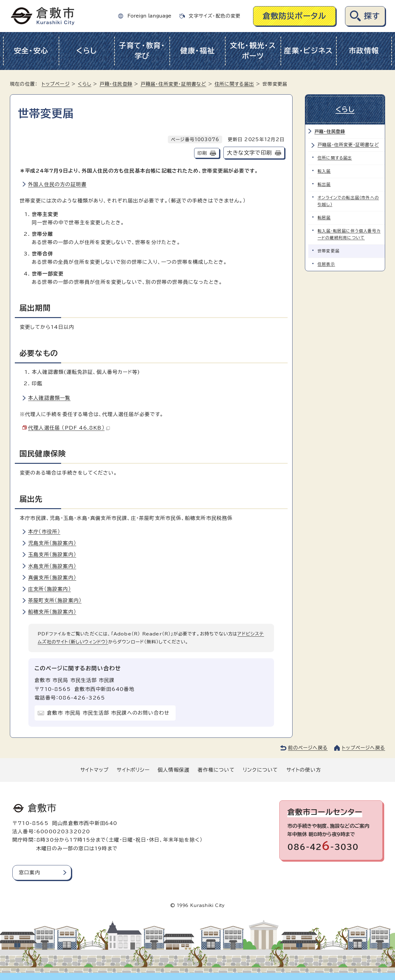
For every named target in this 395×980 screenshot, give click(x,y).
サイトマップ (94, 770)
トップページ (56, 84)
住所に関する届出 (234, 84)
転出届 (324, 184)
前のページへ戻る (308, 748)
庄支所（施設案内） (50, 589)
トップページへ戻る (364, 748)
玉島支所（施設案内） (52, 554)
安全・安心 (31, 51)
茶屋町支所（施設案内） (55, 600)
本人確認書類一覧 (49, 398)
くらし (87, 51)
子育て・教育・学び (142, 51)
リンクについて (260, 770)
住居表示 (326, 264)
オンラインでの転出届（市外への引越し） (348, 201)
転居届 (324, 218)
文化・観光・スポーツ (253, 51)
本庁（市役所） (44, 532)
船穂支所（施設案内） (52, 612)
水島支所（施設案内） (52, 566)
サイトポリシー (133, 770)
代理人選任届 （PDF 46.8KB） (69, 428)
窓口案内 (29, 872)
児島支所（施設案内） (52, 543)
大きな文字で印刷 (249, 153)
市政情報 (364, 51)
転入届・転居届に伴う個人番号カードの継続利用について (349, 234)
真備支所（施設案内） (52, 578)
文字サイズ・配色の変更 (214, 16)
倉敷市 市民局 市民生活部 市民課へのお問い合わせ (108, 713)
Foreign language (149, 16)
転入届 (324, 171)
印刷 (202, 153)
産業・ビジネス (308, 51)
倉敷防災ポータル (295, 16)
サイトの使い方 (304, 770)
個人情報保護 (174, 770)
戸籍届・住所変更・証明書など (174, 84)
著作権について (216, 770)
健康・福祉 (198, 51)
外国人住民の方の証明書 (57, 184)
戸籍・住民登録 (116, 84)
